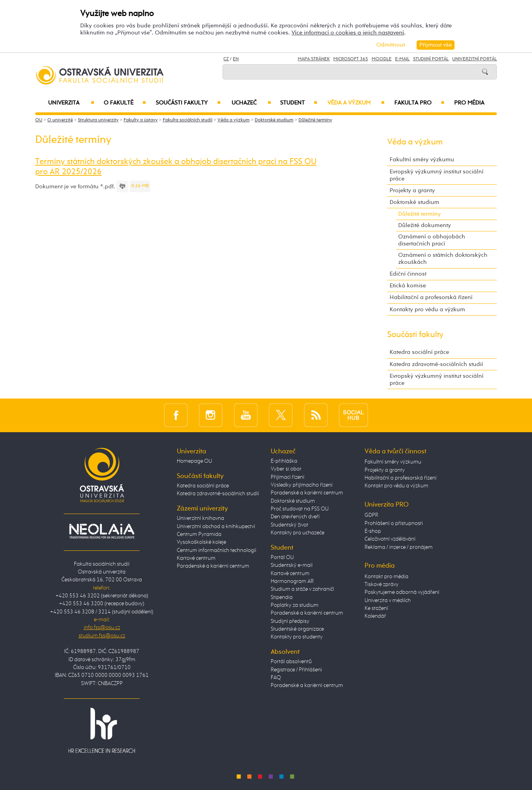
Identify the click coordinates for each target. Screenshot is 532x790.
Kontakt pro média (386, 577)
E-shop (373, 531)
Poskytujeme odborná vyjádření (402, 592)
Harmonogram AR (292, 581)
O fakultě (125, 103)
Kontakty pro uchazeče (297, 533)
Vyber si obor (286, 469)
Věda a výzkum (356, 103)
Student (299, 103)
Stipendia (282, 597)
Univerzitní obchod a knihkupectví (216, 527)
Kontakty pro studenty (297, 637)
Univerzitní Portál (474, 59)
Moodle (382, 59)
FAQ (276, 678)
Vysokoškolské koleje (201, 542)
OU (39, 120)
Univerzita (71, 103)
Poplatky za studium (295, 605)
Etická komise (408, 286)
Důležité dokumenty (425, 225)
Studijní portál (431, 59)
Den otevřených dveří (295, 517)
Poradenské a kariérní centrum (213, 566)
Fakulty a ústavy (141, 120)
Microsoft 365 (351, 59)
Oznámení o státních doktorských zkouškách (443, 259)
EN (236, 59)
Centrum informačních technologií (217, 550)
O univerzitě (60, 120)
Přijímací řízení (288, 477)
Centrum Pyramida (199, 534)
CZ (226, 59)
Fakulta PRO (419, 103)
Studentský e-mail (292, 565)
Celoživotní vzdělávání (390, 539)
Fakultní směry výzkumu (422, 160)
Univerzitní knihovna (200, 518)
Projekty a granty (412, 190)
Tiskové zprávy (382, 584)
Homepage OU (194, 461)
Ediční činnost (408, 274)
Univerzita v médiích (388, 601)
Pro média (469, 103)
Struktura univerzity (98, 120)
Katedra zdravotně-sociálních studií (436, 364)
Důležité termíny (315, 120)
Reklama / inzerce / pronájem (399, 547)
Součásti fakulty (188, 103)
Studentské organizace (297, 629)
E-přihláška (284, 461)
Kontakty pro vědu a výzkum (427, 309)
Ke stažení (376, 608)
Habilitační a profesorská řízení (431, 297)
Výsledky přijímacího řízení (302, 485)
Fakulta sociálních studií (188, 120)
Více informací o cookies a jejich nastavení (348, 33)
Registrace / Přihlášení (296, 670)
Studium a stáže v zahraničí (302, 589)
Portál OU (282, 557)
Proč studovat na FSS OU (300, 509)
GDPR (371, 515)
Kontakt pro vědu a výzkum (396, 486)
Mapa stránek (314, 59)
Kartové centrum (196, 558)
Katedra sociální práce (419, 352)
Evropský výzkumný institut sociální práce (437, 175)
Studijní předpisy (290, 621)
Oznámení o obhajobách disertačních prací (432, 240)
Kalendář (375, 616)
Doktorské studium (274, 120)
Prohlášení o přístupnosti (394, 523)
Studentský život (289, 525)
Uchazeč (251, 103)
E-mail (402, 59)
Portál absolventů (291, 662)
